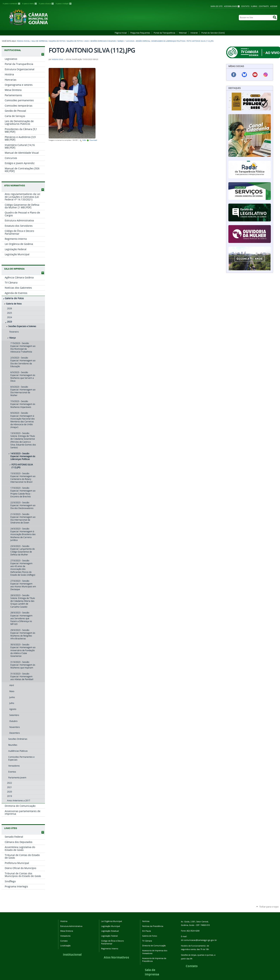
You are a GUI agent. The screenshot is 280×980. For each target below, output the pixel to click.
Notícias (146, 921)
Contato (245, 6)
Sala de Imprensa (39, 41)
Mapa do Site (217, 6)
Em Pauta (147, 931)
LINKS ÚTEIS (11, 828)
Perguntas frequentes (140, 33)
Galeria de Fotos (57, 41)
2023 (87, 41)
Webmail (183, 33)
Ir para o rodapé (64, 4)
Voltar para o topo (269, 907)
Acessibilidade (230, 6)
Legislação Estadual (110, 931)
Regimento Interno (110, 949)
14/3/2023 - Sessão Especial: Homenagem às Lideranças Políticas (155, 41)
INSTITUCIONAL (13, 50)
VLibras (254, 6)
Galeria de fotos (75, 41)
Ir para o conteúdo (12, 4)
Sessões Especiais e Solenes (103, 41)
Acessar (274, 6)
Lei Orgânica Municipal (112, 921)
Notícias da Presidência (153, 926)
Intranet (194, 33)
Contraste (264, 6)
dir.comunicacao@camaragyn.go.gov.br (199, 940)
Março (121, 41)
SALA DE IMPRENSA (14, 269)
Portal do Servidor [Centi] (213, 33)
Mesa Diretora (67, 931)
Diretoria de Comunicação (154, 946)
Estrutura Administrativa (71, 926)
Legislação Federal (109, 936)
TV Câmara (147, 941)
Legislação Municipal (111, 926)
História (64, 921)
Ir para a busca (47, 4)
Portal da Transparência (164, 33)
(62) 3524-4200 (193, 931)
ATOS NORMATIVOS (15, 186)
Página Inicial (121, 33)
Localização (65, 946)
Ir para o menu (30, 4)
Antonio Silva (57, 59)
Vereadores (65, 936)
